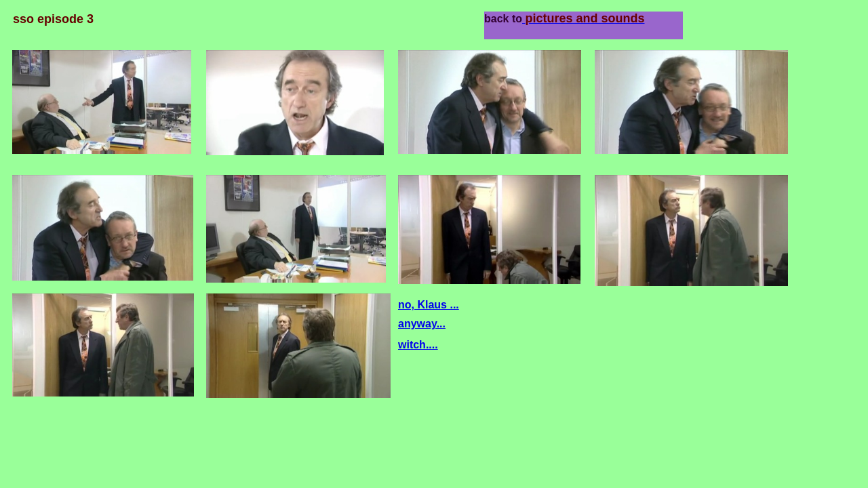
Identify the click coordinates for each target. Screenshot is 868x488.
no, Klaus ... (429, 305)
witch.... (418, 345)
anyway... (422, 324)
